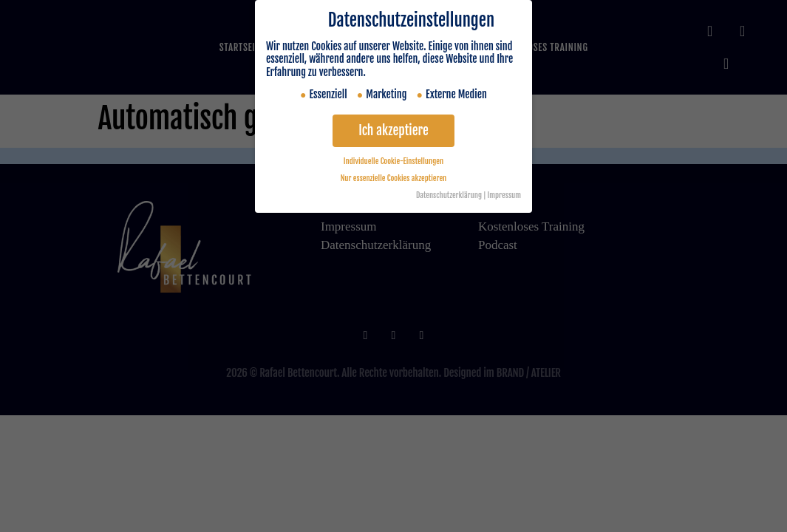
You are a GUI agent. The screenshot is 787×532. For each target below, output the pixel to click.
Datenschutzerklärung (449, 195)
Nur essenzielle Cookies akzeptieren (394, 178)
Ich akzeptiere (393, 130)
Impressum (504, 195)
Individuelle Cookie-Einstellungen (393, 161)
